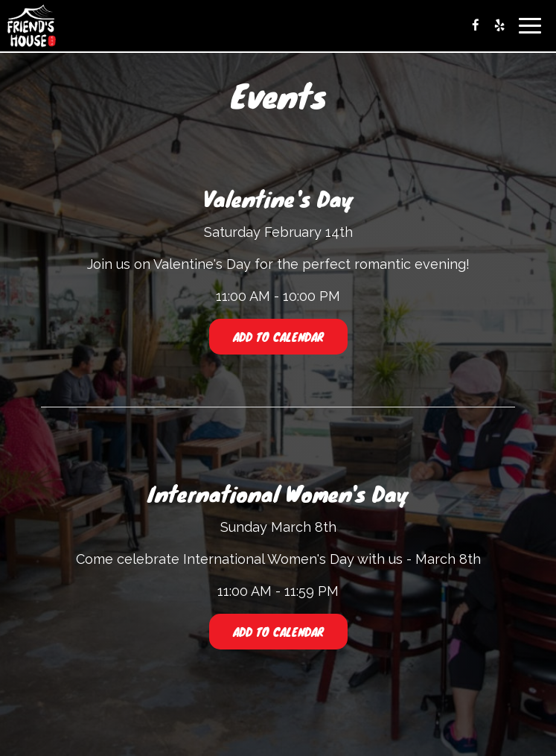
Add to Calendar (278, 337)
